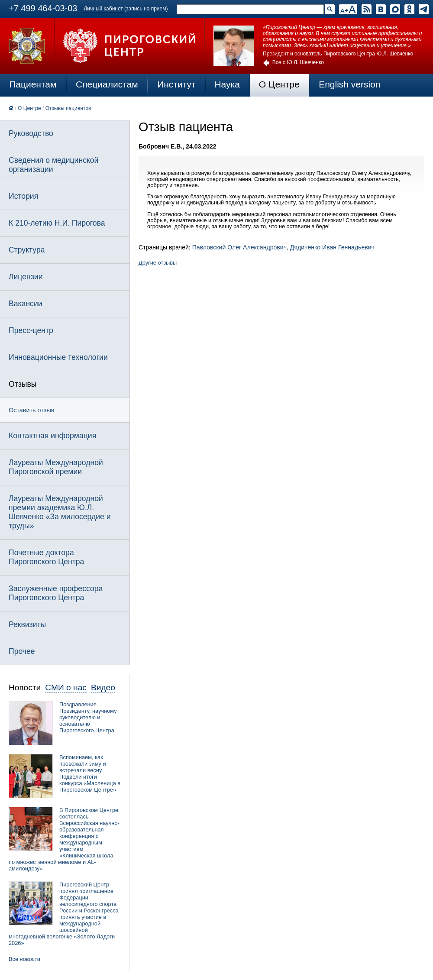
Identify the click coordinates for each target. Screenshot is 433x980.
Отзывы (23, 384)
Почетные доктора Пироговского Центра (46, 557)
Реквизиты (27, 624)
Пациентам (33, 84)
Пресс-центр (31, 330)
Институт (176, 84)
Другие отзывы (158, 263)
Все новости (24, 959)
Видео (103, 687)
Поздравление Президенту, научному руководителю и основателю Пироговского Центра (88, 717)
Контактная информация (52, 436)
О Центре (279, 84)
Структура (27, 250)
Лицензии (26, 277)
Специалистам (107, 84)
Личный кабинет (103, 9)
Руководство (31, 133)
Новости (25, 687)
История (23, 196)
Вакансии (26, 304)
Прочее (22, 651)
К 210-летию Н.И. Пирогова (57, 223)
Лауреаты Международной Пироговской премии (56, 467)
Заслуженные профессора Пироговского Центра (56, 593)
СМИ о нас (66, 687)
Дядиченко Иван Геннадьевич (332, 247)
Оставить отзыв (31, 410)
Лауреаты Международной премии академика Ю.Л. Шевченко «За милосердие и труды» (60, 512)
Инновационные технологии (58, 357)
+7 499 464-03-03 (43, 8)
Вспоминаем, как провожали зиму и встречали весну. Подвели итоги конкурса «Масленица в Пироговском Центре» (90, 773)
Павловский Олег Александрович (239, 247)
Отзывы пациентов (68, 108)
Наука (227, 84)
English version (349, 84)
